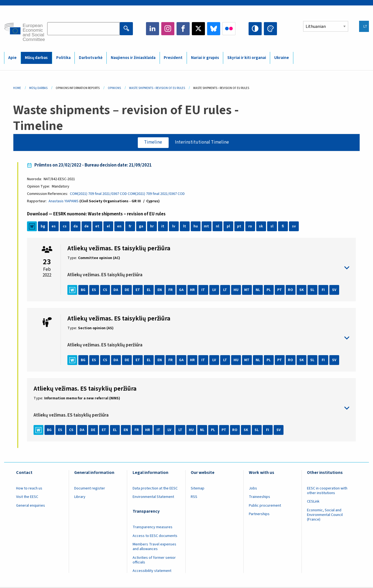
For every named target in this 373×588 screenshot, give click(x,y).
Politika (63, 58)
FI (323, 290)
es (54, 227)
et (98, 227)
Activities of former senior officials (154, 560)
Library (80, 497)
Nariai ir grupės (205, 58)
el (109, 227)
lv (174, 227)
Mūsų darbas (36, 58)
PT (280, 290)
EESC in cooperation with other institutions (327, 491)
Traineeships (259, 497)
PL (269, 290)
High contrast (255, 29)
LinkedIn (153, 29)
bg (43, 227)
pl (229, 227)
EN (160, 290)
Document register (90, 489)
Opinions (114, 88)
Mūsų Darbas (38, 88)
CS (105, 290)
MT (247, 290)
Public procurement (265, 506)
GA (182, 290)
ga (141, 227)
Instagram (168, 29)
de (87, 227)
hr (152, 227)
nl (218, 227)
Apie (12, 58)
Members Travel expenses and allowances (154, 547)
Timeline (153, 142)
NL (258, 290)
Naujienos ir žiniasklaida (133, 58)
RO (291, 290)
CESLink (313, 502)
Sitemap (198, 489)
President (173, 58)
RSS (194, 497)
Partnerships (259, 515)
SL (313, 290)
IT (203, 290)
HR (193, 290)
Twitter (198, 29)
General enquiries (31, 506)
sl (272, 227)
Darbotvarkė (91, 58)
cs (65, 227)
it (163, 227)
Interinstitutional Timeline (202, 142)
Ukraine (282, 58)
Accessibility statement (152, 571)
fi (283, 227)
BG (83, 290)
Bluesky (214, 29)
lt (185, 227)
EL (149, 290)
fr (130, 227)
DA (116, 290)
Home (17, 88)
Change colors (270, 29)
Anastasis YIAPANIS (64, 201)
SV (335, 290)
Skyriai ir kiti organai (247, 58)
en (120, 227)
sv (294, 227)
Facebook (183, 29)
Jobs (253, 489)
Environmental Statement (153, 497)
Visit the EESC (27, 497)
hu (196, 227)
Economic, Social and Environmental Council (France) (325, 515)
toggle (208, 268)
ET (138, 290)
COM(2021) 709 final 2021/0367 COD (99, 194)
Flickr (229, 29)
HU (236, 290)
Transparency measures (153, 527)
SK (302, 290)
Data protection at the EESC (155, 489)
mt (207, 227)
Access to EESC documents (155, 536)
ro (250, 227)
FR (171, 290)
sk (261, 227)
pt (239, 227)
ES (94, 290)
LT (225, 290)
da (76, 227)
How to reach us (29, 489)
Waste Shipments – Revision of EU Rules (157, 88)
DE (127, 290)
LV (214, 290)
